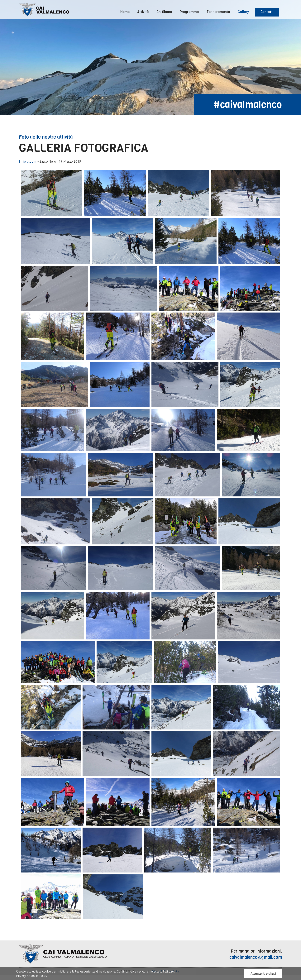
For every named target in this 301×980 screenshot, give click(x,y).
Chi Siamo (164, 12)
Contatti (267, 12)
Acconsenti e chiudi (263, 974)
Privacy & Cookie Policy (32, 976)
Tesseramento (218, 12)
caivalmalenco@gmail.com (256, 957)
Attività (143, 12)
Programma (189, 12)
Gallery (243, 12)
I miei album (28, 161)
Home (125, 12)
